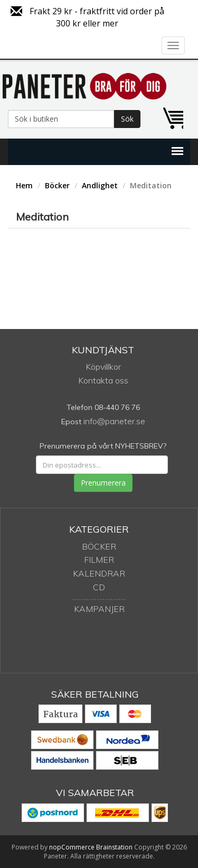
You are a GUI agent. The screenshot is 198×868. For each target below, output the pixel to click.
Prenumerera (103, 483)
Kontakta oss (103, 380)
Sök (127, 119)
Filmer (99, 560)
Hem (24, 185)
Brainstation (115, 847)
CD (99, 587)
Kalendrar (99, 573)
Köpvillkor (103, 367)
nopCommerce (72, 847)
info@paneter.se (114, 421)
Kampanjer (99, 609)
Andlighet (100, 185)
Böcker (57, 185)
